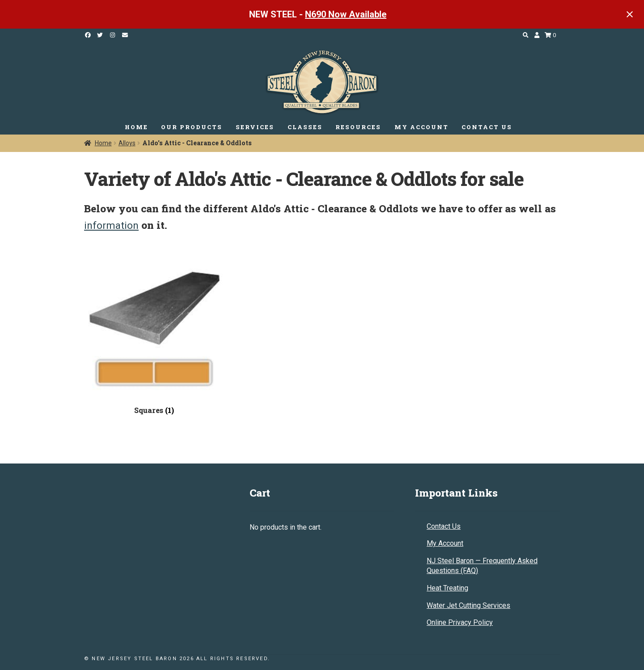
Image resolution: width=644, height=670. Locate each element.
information (111, 225)
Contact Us (444, 526)
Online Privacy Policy (460, 622)
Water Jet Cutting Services (468, 605)
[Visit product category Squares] (154, 335)
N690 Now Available (346, 14)
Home (103, 143)
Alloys (127, 143)
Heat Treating (447, 588)
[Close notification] (630, 14)
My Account (445, 543)
